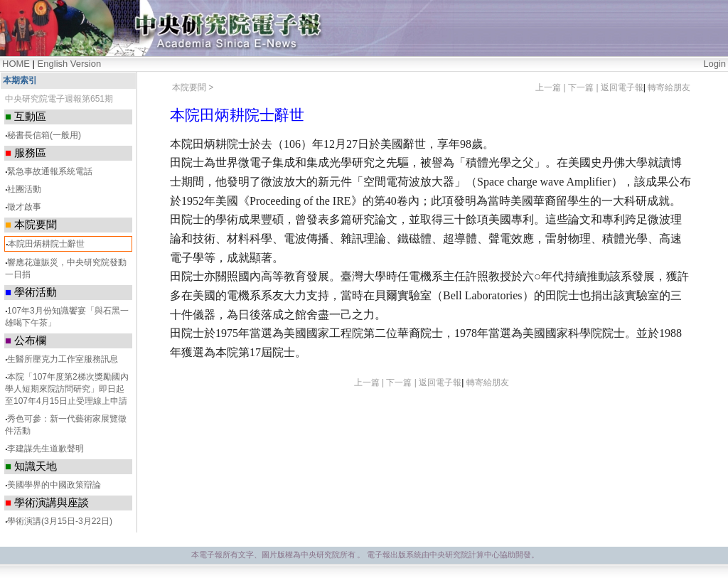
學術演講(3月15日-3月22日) (60, 521)
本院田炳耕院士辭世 (46, 244)
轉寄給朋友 (669, 87)
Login (714, 64)
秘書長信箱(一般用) (44, 135)
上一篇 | (552, 87)
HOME (16, 64)
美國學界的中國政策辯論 (54, 485)
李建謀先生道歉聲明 (45, 449)
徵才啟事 (24, 207)
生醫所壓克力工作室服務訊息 (63, 359)
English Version (70, 64)
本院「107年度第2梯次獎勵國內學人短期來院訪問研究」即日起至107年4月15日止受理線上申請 (67, 389)
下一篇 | (584, 87)
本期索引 (20, 80)
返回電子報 (622, 87)
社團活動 (24, 189)
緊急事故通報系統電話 (50, 171)
